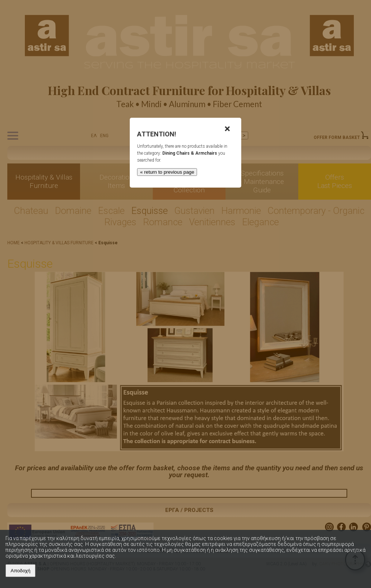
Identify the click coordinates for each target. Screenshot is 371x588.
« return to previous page (167, 172)
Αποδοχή (20, 571)
